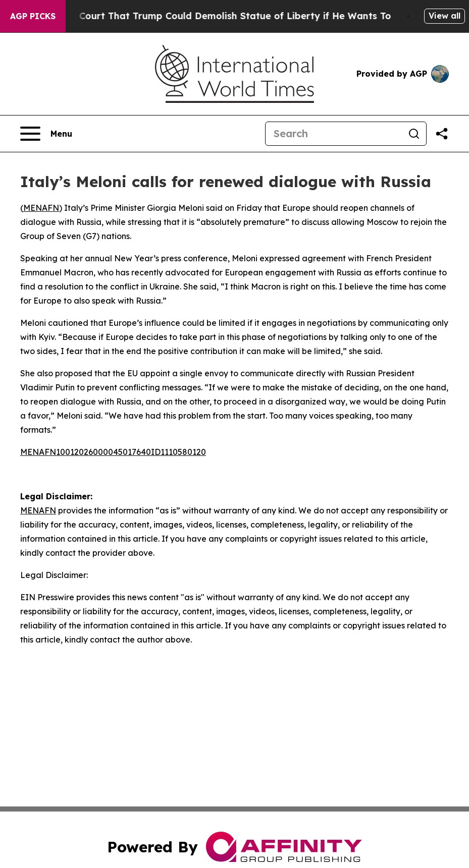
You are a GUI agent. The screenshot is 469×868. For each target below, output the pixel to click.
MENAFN (41, 208)
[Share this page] (442, 134)
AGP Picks (33, 16)
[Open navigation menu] (46, 134)
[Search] (334, 134)
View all (445, 16)
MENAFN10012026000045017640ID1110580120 (113, 452)
